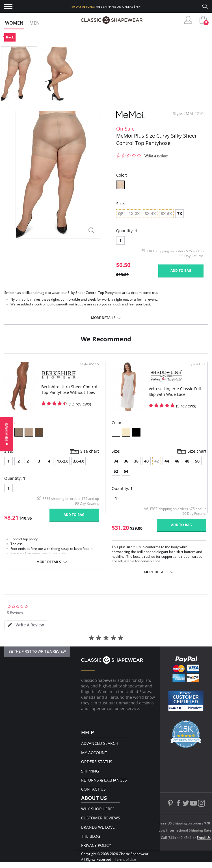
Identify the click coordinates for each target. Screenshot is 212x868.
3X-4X (78, 461)
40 (146, 461)
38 (136, 461)
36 (126, 461)
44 (167, 461)
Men (35, 23)
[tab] (26, 625)
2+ (29, 461)
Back (10, 37)
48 (187, 461)
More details (103, 318)
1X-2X (62, 461)
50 (197, 461)
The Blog (91, 836)
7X (180, 213)
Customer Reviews (101, 818)
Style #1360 (197, 364)
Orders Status (97, 762)
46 (177, 461)
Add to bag (181, 271)
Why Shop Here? (98, 809)
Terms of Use (125, 859)
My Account (94, 753)
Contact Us (93, 789)
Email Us (204, 838)
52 (116, 471)
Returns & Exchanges (104, 780)
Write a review (156, 156)
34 (116, 461)
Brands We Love (98, 827)
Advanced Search (100, 743)
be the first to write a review (37, 652)
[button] (7, 434)
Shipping (90, 771)
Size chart (90, 451)
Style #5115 (90, 364)
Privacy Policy (96, 845)
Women (14, 23)
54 (126, 471)
